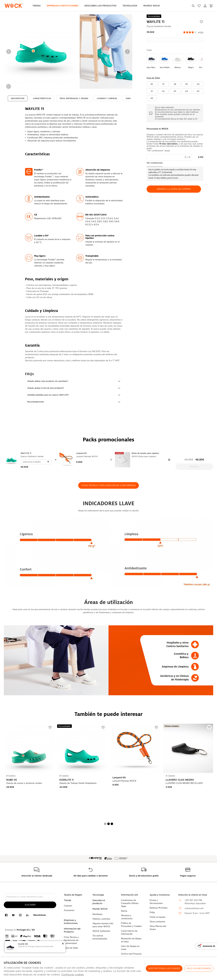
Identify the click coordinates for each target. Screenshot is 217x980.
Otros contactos (157, 922)
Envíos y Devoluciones (156, 902)
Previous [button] (9, 52)
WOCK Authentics (101, 931)
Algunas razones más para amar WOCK (103, 925)
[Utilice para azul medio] (165, 61)
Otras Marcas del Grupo (158, 928)
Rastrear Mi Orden (159, 908)
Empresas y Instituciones (71, 922)
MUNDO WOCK (152, 6)
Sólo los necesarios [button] (199, 968)
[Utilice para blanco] (178, 61)
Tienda (67, 900)
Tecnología (130, 6)
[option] (41, 52)
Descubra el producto (99, 902)
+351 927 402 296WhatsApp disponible (195, 902)
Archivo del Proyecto (131, 954)
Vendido (194, 467)
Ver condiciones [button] (155, 163)
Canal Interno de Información (129, 932)
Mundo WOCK (100, 909)
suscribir (30, 905)
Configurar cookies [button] (73, 975)
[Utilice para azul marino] (152, 61)
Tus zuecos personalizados (100, 937)
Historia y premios (101, 919)
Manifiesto (97, 914)
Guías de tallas (71, 948)
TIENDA (37, 6)
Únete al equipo (157, 917)
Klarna (124, 911)
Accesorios (69, 910)
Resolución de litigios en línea (131, 940)
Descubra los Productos (100, 6)
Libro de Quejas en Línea (130, 948)
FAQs (152, 912)
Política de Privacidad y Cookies (131, 925)
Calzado (68, 906)
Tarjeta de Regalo (73, 895)
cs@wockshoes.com (194, 908)
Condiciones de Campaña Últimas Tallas (130, 903)
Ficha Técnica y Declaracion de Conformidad (71, 940)
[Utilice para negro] (191, 61)
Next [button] (127, 52)
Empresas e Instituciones (63, 6)
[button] (74, 381)
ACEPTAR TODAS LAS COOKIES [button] (164, 968)
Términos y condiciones (127, 917)
